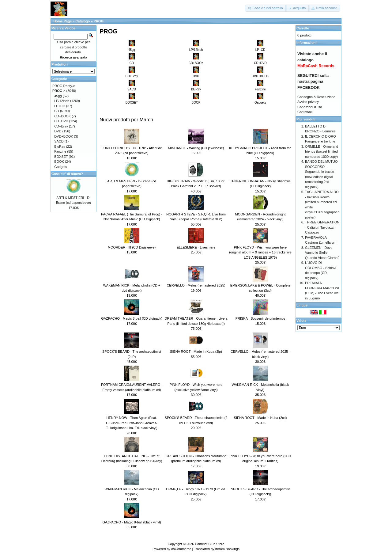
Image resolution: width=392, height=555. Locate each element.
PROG (99, 21)
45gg (58, 96)
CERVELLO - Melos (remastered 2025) (196, 285)
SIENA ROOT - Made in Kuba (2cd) (260, 418)
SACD (59, 141)
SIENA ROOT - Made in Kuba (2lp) (196, 352)
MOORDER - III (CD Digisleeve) (132, 247)
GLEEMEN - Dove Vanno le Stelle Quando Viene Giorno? (322, 253)
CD (57, 111)
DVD (58, 131)
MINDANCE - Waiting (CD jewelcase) (196, 148)
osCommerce (181, 549)
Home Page (62, 21)
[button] (266, 8)
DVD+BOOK (64, 136)
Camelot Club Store (209, 544)
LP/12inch (62, 101)
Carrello (303, 28)
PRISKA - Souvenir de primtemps (260, 318)
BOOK (59, 162)
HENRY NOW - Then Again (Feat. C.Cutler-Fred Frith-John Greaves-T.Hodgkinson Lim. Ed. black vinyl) (132, 423)
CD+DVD (61, 121)
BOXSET (61, 157)
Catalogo (83, 21)
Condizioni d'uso (310, 107)
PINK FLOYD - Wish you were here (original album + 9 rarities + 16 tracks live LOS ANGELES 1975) (260, 252)
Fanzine (60, 151)
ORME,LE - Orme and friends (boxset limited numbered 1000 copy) (322, 152)
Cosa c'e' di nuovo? (67, 174)
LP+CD (60, 106)
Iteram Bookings (227, 549)
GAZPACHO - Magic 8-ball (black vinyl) (132, 522)
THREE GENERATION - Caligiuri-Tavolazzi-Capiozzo (322, 227)
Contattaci (305, 112)
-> (59, 91)
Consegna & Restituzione (316, 97)
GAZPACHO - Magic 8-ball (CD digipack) (132, 318)
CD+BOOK (62, 116)
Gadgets (61, 167)
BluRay (60, 146)
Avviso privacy (308, 102)
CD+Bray (61, 126)
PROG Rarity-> (64, 86)
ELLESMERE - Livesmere (196, 247)
